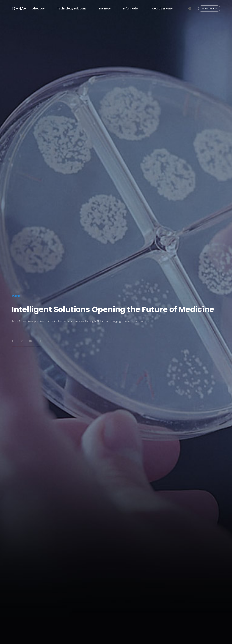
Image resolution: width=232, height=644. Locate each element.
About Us (39, 9)
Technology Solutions (72, 9)
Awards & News (162, 9)
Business (105, 9)
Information (131, 9)
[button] (13, 341)
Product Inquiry (209, 9)
